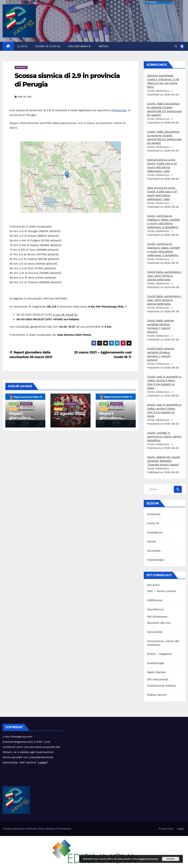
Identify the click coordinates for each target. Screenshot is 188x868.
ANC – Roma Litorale (162, 591)
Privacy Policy (166, 829)
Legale (43, 762)
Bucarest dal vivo (159, 623)
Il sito (23, 46)
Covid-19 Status (48, 46)
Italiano (151, 2)
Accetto (171, 859)
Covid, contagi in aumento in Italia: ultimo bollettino (164, 436)
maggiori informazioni (148, 859)
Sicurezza (154, 551)
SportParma (155, 609)
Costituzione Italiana (161, 686)
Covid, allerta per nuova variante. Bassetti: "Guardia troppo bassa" (164, 461)
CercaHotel (155, 632)
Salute (13, 409)
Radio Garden (156, 672)
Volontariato (80, 46)
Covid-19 (14, 404)
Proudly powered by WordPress (20, 829)
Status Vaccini (157, 695)
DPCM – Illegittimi (160, 654)
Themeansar (64, 829)
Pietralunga (119, 110)
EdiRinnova (155, 600)
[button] (176, 46)
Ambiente (154, 514)
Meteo (104, 46)
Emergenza (21, 67)
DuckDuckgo (156, 663)
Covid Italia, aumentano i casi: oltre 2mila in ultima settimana (164, 276)
